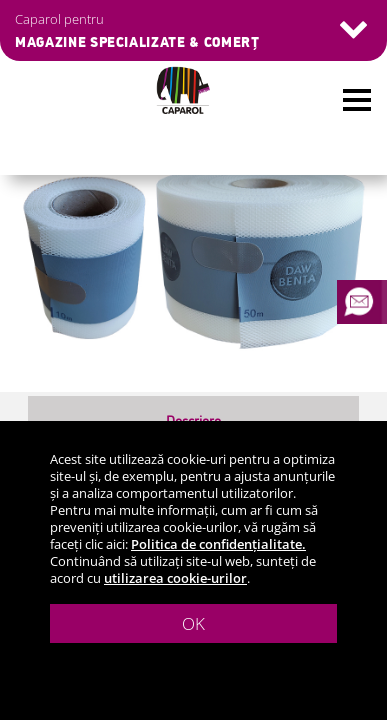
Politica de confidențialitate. (218, 544)
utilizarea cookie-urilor (175, 578)
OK (193, 623)
